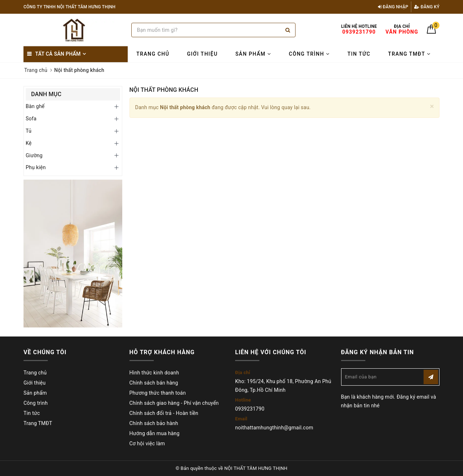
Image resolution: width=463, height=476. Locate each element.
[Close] (432, 106)
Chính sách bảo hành (154, 423)
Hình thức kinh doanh (154, 373)
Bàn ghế (35, 106)
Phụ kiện (36, 167)
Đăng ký (427, 7)
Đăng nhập (393, 7)
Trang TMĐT (409, 54)
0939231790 (250, 409)
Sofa (31, 119)
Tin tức (359, 54)
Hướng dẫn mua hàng (155, 433)
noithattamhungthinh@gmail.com (274, 428)
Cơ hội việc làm (147, 443)
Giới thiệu (202, 54)
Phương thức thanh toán (158, 393)
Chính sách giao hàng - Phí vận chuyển (174, 403)
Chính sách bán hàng (154, 383)
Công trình (309, 54)
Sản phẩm (253, 54)
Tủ (29, 131)
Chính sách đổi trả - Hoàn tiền (164, 413)
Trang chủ (153, 54)
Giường (34, 155)
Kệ (29, 143)
